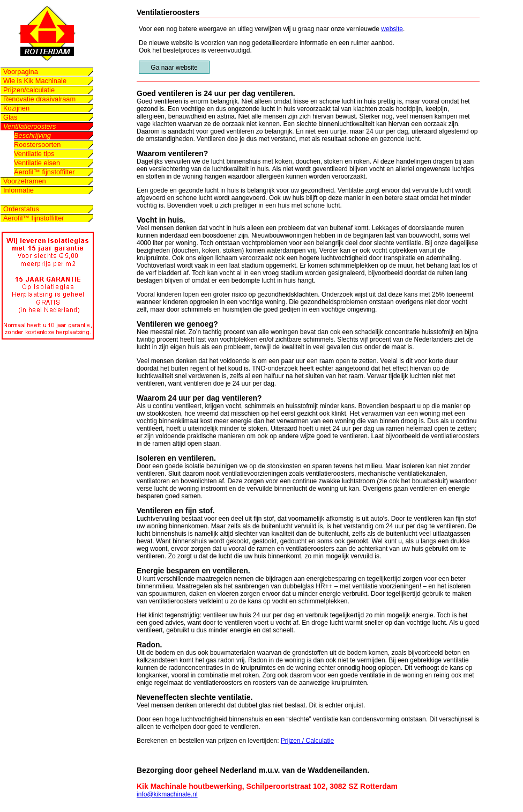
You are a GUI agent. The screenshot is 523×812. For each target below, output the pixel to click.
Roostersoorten (38, 145)
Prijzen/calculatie (29, 90)
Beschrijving (32, 135)
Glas (10, 117)
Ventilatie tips (34, 154)
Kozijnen (16, 108)
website (392, 29)
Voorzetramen (25, 181)
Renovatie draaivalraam (39, 99)
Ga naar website (174, 68)
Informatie (18, 190)
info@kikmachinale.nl (167, 794)
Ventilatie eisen (37, 163)
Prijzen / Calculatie (307, 741)
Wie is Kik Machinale (35, 81)
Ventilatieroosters (29, 126)
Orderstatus (21, 209)
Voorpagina (21, 72)
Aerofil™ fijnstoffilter (44, 172)
